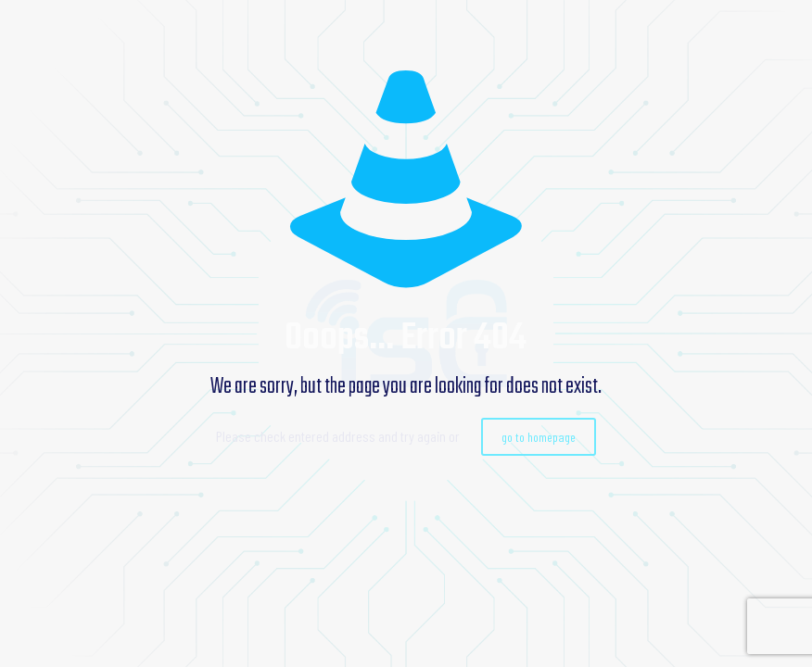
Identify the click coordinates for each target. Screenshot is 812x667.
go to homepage (539, 437)
